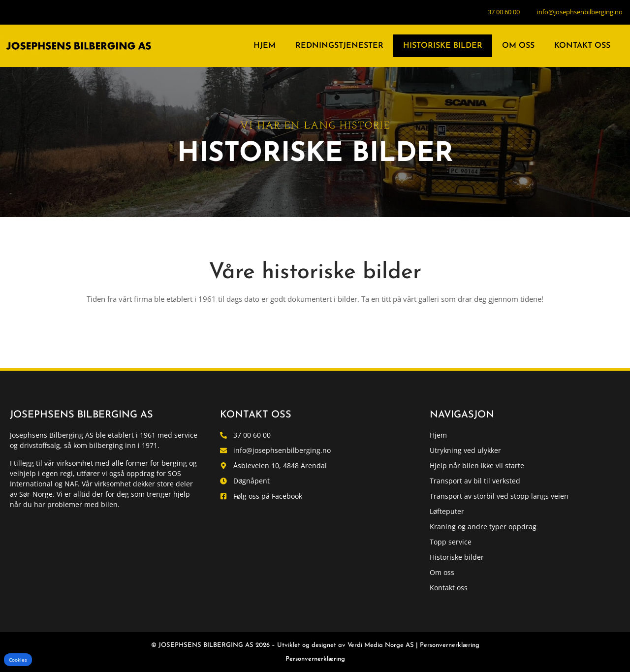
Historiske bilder (443, 46)
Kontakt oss (582, 46)
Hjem (265, 46)
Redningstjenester (339, 46)
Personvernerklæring (450, 645)
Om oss (518, 46)
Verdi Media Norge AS (381, 645)
